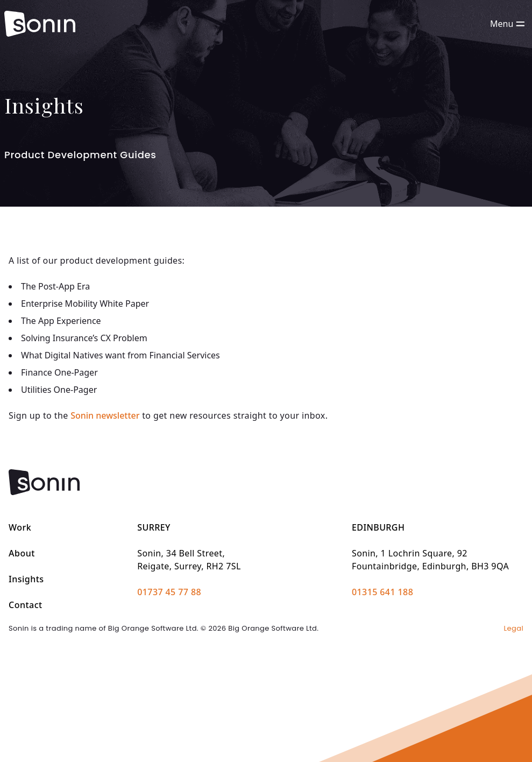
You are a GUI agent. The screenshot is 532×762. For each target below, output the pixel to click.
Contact (26, 605)
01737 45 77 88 (169, 592)
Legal (514, 628)
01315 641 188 (382, 592)
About (22, 553)
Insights (26, 579)
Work (20, 527)
